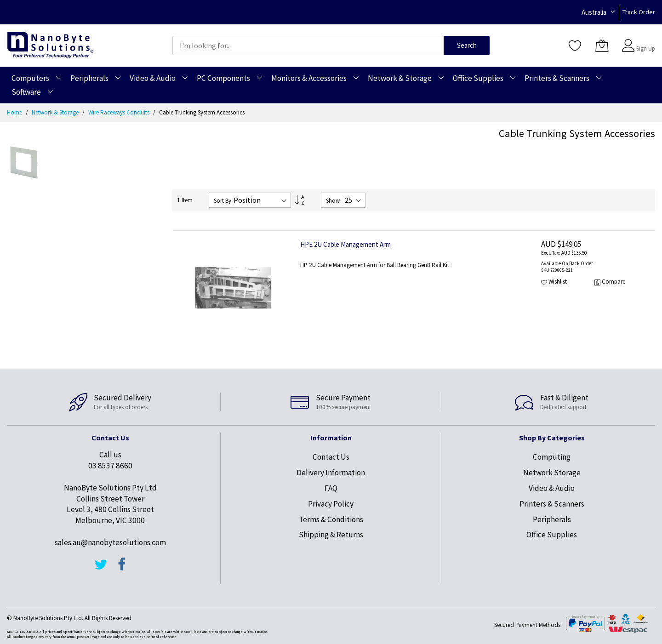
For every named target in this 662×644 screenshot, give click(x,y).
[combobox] (308, 46)
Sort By (223, 201)
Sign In (645, 41)
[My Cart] (602, 46)
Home (15, 112)
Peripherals (552, 519)
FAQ (331, 488)
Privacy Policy (331, 504)
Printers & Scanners (552, 504)
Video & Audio (552, 488)
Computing (552, 457)
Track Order (639, 12)
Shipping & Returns (331, 535)
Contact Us (331, 457)
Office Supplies (552, 535)
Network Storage (552, 473)
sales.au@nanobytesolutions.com (110, 542)
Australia (594, 12)
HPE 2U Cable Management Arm (345, 244)
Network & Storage (56, 112)
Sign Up (646, 48)
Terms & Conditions (331, 519)
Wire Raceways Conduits (120, 112)
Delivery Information (331, 473)
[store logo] (50, 45)
